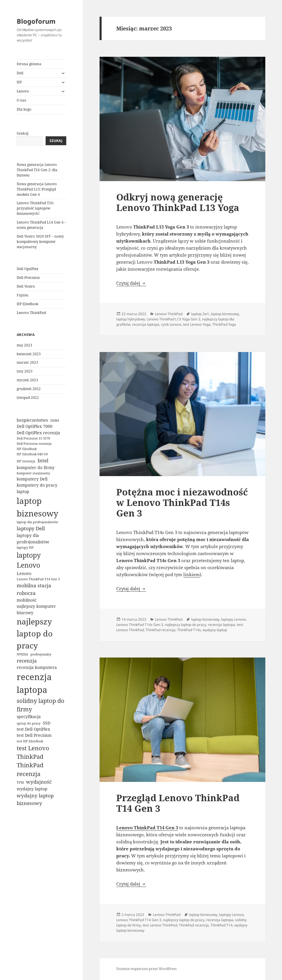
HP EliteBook (28, 304)
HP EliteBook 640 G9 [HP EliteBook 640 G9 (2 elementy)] (32, 454)
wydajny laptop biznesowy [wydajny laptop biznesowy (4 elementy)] (35, 799)
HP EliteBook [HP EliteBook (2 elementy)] (27, 449)
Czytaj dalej (131, 283)
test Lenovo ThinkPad (160, 925)
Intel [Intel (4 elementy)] (43, 460)
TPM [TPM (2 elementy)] (20, 782)
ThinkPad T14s (189, 630)
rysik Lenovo (171, 324)
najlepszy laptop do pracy (186, 625)
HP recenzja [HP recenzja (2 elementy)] (26, 461)
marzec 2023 (27, 362)
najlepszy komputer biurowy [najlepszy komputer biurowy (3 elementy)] (36, 609)
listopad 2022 (28, 398)
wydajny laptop (215, 630)
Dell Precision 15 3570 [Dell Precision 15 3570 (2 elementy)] (33, 438)
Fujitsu (23, 295)
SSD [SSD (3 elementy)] (47, 723)
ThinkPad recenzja (160, 630)
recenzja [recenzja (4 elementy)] (27, 661)
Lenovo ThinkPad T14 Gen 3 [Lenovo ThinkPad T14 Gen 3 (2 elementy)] (38, 579)
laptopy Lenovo (233, 619)
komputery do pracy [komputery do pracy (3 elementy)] (37, 485)
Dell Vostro (26, 286)
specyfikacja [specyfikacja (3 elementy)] (29, 716)
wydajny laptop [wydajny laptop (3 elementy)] (32, 789)
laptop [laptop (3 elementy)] (23, 491)
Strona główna (29, 64)
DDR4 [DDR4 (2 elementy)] (55, 421)
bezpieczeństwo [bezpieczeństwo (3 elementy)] (32, 420)
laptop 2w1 (200, 314)
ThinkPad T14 (222, 925)
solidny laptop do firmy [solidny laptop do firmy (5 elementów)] (41, 705)
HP (19, 82)
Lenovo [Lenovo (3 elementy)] (24, 573)
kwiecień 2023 (29, 354)
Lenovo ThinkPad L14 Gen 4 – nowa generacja (41, 225)
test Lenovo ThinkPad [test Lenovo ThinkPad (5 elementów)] (33, 752)
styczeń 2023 (27, 380)
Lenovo (23, 91)
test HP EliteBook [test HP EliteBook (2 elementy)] (30, 741)
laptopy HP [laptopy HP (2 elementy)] (25, 548)
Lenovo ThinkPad (31, 313)
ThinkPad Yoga (224, 324)
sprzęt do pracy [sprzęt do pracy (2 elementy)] (29, 723)
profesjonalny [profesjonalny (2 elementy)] (41, 654)
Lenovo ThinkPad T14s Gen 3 (140, 625)
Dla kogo (24, 109)
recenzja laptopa (146, 324)
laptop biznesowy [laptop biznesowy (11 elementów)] (37, 507)
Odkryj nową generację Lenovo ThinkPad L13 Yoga (178, 202)
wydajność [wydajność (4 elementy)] (39, 782)
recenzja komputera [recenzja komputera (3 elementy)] (37, 667)
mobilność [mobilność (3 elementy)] (27, 600)
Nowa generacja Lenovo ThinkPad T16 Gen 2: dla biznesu (37, 170)
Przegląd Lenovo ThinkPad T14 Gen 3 (178, 803)
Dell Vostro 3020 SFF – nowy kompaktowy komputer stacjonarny (40, 242)
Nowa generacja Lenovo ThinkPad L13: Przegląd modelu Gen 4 (37, 189)
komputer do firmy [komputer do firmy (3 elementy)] (36, 467)
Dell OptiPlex (28, 269)
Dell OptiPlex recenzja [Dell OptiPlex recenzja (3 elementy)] (38, 433)
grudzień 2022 (29, 389)
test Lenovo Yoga (197, 324)
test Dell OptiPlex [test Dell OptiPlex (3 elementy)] (33, 729)
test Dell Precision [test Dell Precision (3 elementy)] (34, 735)
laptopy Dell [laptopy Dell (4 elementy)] (31, 528)
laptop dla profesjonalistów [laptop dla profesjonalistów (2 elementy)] (37, 522)
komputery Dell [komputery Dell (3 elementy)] (32, 479)
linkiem (192, 574)
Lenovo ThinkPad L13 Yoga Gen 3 (174, 319)
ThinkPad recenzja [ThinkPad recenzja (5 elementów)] (30, 769)
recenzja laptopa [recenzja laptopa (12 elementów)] (34, 683)
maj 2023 (24, 345)
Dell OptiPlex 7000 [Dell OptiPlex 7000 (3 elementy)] (35, 426)
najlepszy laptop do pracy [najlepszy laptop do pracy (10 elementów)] (35, 633)
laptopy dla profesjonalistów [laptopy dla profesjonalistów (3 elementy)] (33, 538)
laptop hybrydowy (131, 319)
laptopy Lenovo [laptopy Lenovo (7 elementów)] (29, 560)
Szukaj (23, 133)
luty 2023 (25, 371)
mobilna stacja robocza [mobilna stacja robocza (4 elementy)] (34, 589)
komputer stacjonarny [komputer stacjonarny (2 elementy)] (33, 473)
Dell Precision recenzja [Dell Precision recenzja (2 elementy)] (34, 444)
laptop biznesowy (225, 314)
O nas (21, 100)
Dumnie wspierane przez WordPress (146, 969)
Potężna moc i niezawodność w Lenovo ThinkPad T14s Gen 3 (182, 502)
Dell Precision (28, 278)
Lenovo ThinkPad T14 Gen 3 (139, 920)
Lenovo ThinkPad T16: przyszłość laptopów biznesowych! (35, 208)
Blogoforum (36, 21)
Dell (20, 73)
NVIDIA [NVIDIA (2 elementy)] (22, 654)
